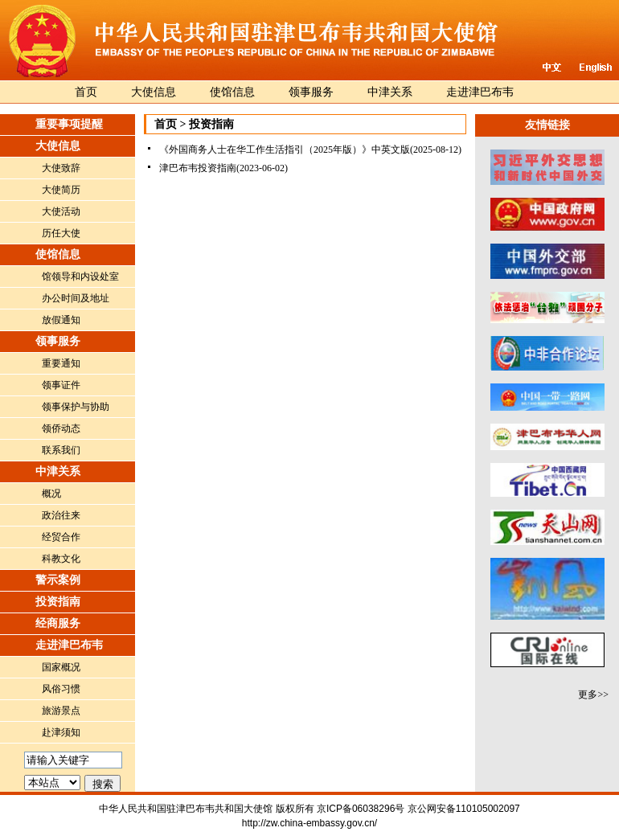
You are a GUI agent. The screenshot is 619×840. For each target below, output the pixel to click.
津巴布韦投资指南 (198, 168)
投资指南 (58, 602)
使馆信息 (232, 92)
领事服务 (311, 92)
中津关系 (390, 92)
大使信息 (154, 92)
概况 (51, 494)
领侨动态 (61, 428)
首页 (86, 92)
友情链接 (547, 125)
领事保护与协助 (76, 407)
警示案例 (58, 580)
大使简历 (61, 190)
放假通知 (61, 320)
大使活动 (61, 211)
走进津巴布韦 (480, 92)
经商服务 (58, 623)
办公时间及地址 (76, 298)
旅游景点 (61, 711)
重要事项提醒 (69, 124)
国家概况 (61, 667)
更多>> (593, 695)
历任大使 (61, 233)
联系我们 (61, 450)
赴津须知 (61, 732)
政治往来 (61, 515)
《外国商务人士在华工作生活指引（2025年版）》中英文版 (285, 150)
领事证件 (61, 385)
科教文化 (61, 559)
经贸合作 (61, 537)
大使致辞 (61, 168)
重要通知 (61, 363)
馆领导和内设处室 (80, 277)
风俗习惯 (61, 689)
